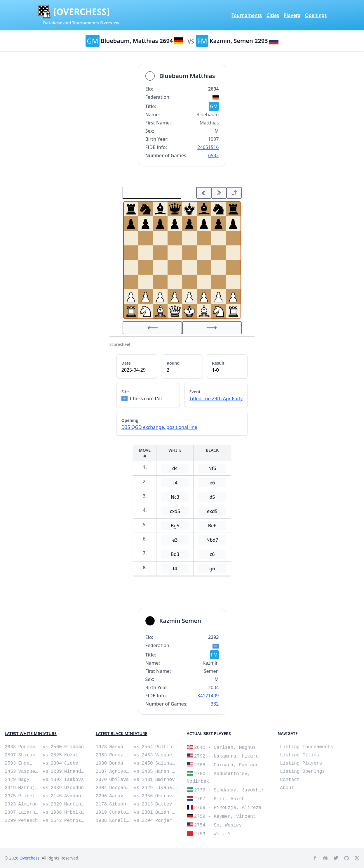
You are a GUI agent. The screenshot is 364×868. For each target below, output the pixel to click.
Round (173, 363)
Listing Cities (299, 755)
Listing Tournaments (306, 747)
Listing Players (301, 763)
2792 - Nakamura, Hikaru (226, 756)
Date (126, 363)
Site (125, 392)
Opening (130, 420)
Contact (290, 780)
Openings (316, 15)
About (287, 788)
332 (215, 704)
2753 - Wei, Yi (214, 834)
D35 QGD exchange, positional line (159, 427)
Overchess (29, 858)
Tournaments (247, 15)
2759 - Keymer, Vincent (225, 817)
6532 (214, 155)
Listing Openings (302, 772)
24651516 (208, 147)
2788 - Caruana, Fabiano (226, 765)
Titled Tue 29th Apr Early (216, 399)
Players (292, 15)
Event (195, 392)
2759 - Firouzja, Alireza (228, 808)
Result (218, 363)
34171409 (208, 696)
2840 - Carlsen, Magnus (225, 748)
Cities (273, 15)
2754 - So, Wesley (218, 825)
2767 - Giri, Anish (219, 799)
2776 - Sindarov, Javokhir (229, 790)
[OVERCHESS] (82, 12)
